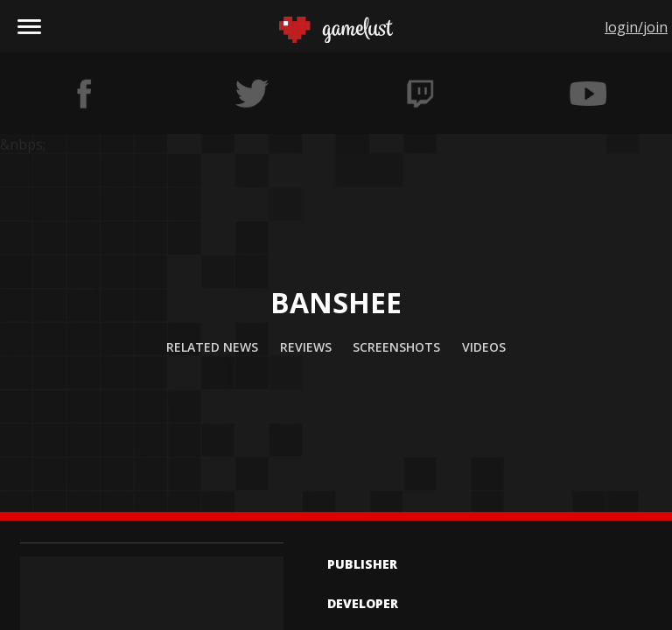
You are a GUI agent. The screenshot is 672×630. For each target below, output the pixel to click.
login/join (636, 27)
